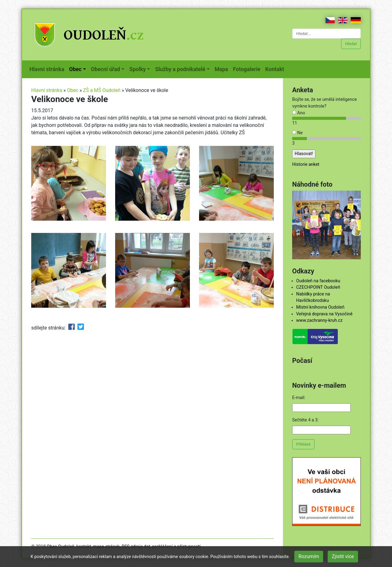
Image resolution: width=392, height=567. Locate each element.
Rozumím (309, 556)
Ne (297, 133)
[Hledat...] (326, 34)
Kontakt (276, 69)
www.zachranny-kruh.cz (319, 320)
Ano (299, 113)
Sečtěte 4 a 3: (305, 420)
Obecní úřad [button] (106, 69)
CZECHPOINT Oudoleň (318, 287)
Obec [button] (75, 69)
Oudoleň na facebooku (318, 281)
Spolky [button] (138, 69)
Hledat (351, 44)
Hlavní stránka (48, 69)
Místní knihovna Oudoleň (320, 307)
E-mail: (299, 398)
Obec (73, 90)
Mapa (223, 69)
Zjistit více (343, 556)
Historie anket (306, 164)
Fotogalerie (248, 69)
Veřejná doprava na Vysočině (324, 314)
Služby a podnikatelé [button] (180, 69)
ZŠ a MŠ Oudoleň (102, 90)
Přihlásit (303, 444)
